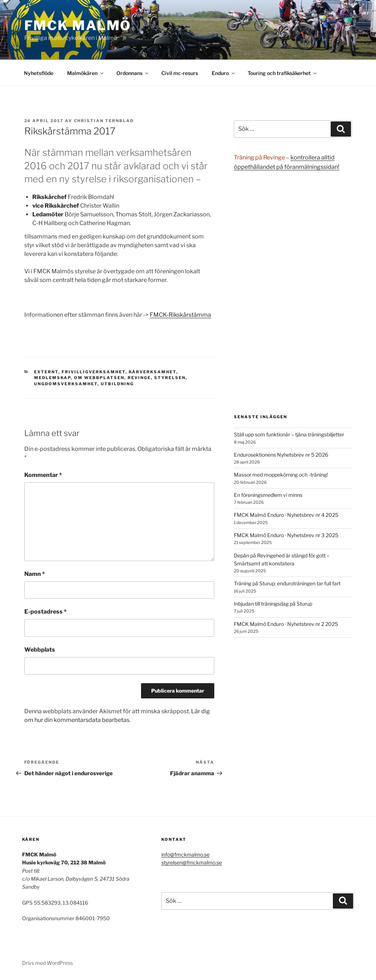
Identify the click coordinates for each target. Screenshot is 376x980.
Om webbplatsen (99, 378)
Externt (46, 372)
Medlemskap (52, 378)
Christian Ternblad (104, 121)
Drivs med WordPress (47, 963)
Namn (35, 574)
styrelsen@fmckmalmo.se (192, 862)
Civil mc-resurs (180, 73)
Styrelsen (170, 378)
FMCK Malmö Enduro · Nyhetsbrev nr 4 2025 (286, 515)
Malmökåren (86, 73)
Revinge (139, 378)
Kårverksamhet (152, 372)
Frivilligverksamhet (94, 372)
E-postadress (46, 612)
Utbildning (117, 384)
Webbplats (40, 650)
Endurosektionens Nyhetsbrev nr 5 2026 (281, 455)
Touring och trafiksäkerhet (283, 73)
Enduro (224, 73)
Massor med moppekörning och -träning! (281, 475)
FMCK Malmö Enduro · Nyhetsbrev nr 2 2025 (286, 624)
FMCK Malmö (78, 25)
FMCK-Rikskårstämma (180, 315)
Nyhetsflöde (39, 73)
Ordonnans (133, 73)
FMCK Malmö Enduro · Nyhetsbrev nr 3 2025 (286, 535)
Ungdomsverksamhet (66, 384)
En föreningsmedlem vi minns (268, 495)
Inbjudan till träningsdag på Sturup (273, 604)
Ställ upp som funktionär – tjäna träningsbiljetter (289, 434)
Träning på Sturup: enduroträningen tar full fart (287, 583)
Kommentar (43, 475)
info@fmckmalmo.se (185, 854)
